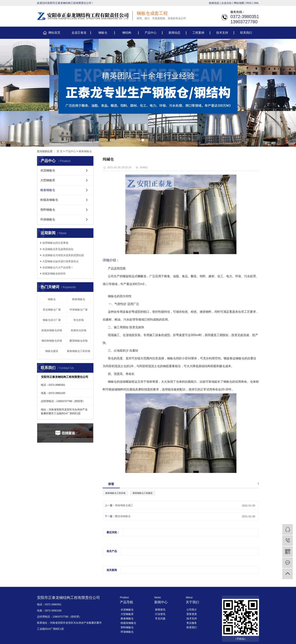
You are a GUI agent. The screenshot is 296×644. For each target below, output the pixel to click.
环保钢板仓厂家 (79, 310)
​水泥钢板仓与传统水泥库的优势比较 (63, 255)
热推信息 (214, 3)
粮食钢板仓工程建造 (143, 493)
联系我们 (246, 33)
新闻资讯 (160, 610)
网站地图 (239, 3)
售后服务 (192, 623)
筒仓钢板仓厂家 (52, 310)
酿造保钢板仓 (123, 516)
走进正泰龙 (79, 33)
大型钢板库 (48, 180)
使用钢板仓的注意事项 (55, 243)
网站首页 (54, 33)
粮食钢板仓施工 (124, 505)
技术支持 (222, 33)
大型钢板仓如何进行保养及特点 (60, 261)
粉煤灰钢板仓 (49, 200)
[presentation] (5, 93)
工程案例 (198, 33)
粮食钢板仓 (85, 151)
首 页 (60, 151)
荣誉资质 (192, 614)
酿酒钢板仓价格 (79, 341)
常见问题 (160, 618)
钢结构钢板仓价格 (52, 341)
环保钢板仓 (48, 219)
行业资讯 (160, 614)
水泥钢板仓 (48, 170)
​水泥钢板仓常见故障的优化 (58, 249)
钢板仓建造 (52, 351)
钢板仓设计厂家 (52, 320)
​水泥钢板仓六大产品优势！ (58, 267)
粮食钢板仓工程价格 (79, 351)
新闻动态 (174, 33)
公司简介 (192, 610)
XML (256, 3)
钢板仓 (103, 33)
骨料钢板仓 (48, 210)
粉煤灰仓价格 (79, 330)
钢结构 (127, 33)
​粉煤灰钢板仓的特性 (54, 274)
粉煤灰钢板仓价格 (52, 330)
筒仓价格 (79, 320)
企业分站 (226, 3)
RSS (249, 3)
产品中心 (151, 33)
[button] (143, 140)
